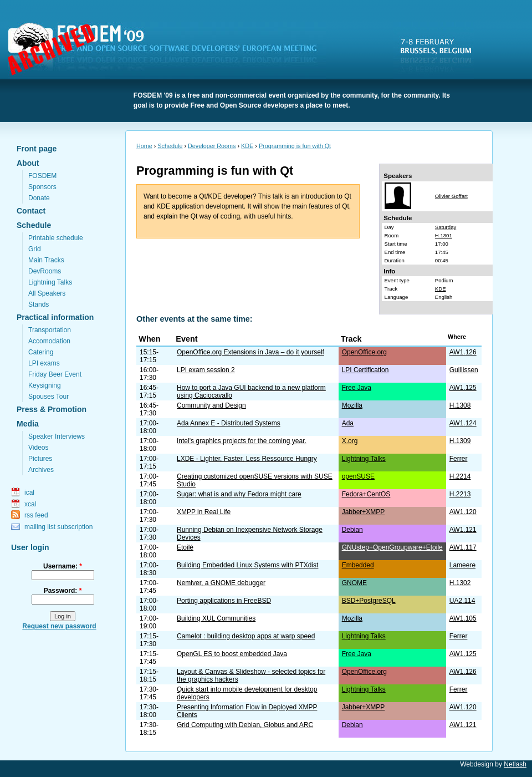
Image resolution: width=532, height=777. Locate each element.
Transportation (50, 330)
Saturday (446, 227)
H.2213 (460, 494)
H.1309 (460, 441)
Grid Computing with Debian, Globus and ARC (245, 725)
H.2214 (460, 476)
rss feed (36, 515)
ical (29, 492)
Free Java (357, 388)
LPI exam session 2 (206, 370)
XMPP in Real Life (204, 512)
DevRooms (45, 271)
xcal (30, 504)
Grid (35, 249)
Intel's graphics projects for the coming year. (242, 441)
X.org (350, 441)
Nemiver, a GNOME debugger (221, 583)
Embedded (358, 565)
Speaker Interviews (57, 436)
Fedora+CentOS (366, 494)
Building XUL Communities (216, 618)
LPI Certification (365, 370)
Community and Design (211, 405)
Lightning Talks (50, 282)
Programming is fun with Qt (295, 146)
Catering (41, 352)
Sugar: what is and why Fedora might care (239, 494)
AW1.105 (463, 618)
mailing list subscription (58, 527)
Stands (39, 304)
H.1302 (460, 583)
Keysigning (45, 385)
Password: (63, 591)
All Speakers (47, 293)
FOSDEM (169, 50)
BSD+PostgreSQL (369, 601)
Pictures (40, 459)
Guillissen (464, 370)
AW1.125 (463, 388)
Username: (63, 566)
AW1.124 (463, 423)
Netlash (515, 764)
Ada (348, 423)
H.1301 (444, 235)
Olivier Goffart (451, 196)
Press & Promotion (52, 409)
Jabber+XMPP (364, 512)
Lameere (462, 565)
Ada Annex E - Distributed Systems (229, 423)
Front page (37, 149)
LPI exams (44, 363)
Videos (38, 448)
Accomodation (49, 341)
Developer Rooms (212, 146)
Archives (41, 470)
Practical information (55, 317)
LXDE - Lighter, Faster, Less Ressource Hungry (247, 459)
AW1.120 (463, 512)
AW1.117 (463, 547)
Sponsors (42, 187)
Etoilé (185, 547)
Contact (31, 211)
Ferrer (459, 459)
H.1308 (460, 405)
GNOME (354, 583)
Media (28, 424)
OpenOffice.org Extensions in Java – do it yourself (250, 352)
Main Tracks (46, 260)
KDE (247, 146)
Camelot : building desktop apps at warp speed (246, 636)
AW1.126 (463, 352)
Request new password (59, 626)
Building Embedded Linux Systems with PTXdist (247, 565)
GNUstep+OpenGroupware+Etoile (392, 547)
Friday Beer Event (55, 374)
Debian (352, 530)
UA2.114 (462, 601)
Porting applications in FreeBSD (224, 601)
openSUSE (358, 476)
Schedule (34, 225)
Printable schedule (56, 238)
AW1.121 (463, 530)
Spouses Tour (48, 397)
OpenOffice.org (364, 352)
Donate (39, 198)
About (28, 163)
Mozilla (352, 405)
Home (144, 146)
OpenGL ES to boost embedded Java (232, 654)
